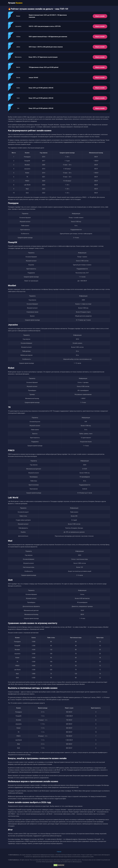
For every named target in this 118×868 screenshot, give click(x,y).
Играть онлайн (100, 16)
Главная (59, 852)
